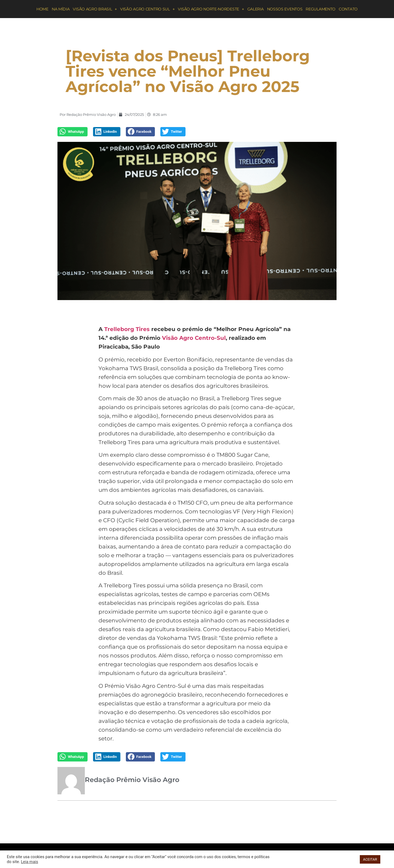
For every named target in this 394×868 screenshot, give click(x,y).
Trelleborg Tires (127, 329)
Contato (348, 9)
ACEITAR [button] (370, 859)
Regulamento (321, 9)
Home (42, 9)
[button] (73, 132)
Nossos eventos (285, 9)
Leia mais (29, 862)
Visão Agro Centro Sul (147, 9)
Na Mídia (61, 9)
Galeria (256, 9)
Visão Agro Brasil (95, 9)
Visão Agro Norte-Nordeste (211, 9)
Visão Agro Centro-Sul (194, 338)
